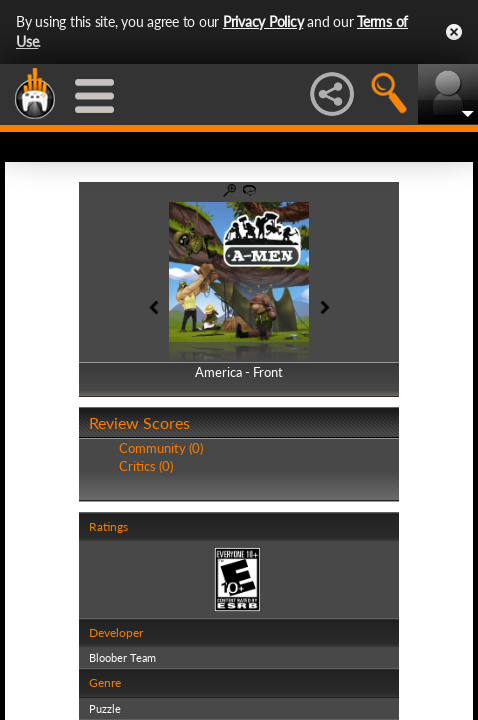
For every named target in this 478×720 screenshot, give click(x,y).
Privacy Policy (263, 21)
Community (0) (161, 448)
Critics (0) (146, 466)
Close (454, 32)
